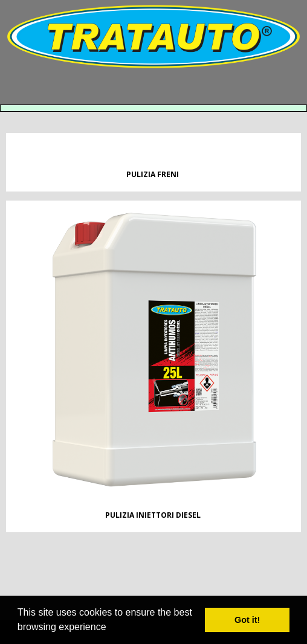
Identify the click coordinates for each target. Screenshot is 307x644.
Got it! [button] (247, 620)
